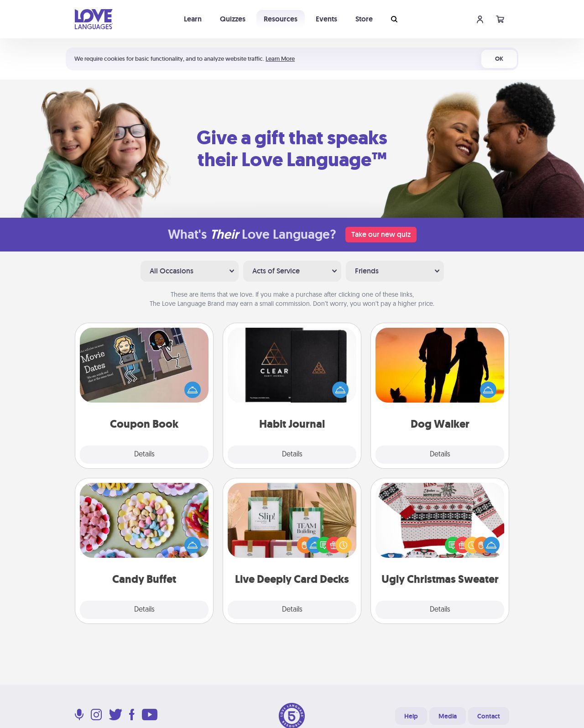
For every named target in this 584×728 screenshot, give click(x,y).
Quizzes (233, 19)
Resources (281, 19)
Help (411, 716)
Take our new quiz (381, 234)
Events (326, 19)
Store (364, 19)
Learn (193, 19)
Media (448, 716)
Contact (489, 716)
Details (144, 455)
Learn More (280, 59)
